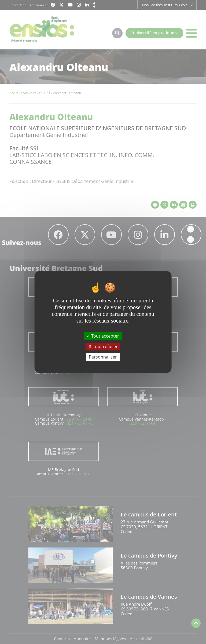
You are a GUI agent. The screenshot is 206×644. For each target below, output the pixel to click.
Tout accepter (103, 336)
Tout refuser (103, 346)
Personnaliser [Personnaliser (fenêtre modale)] (103, 357)
